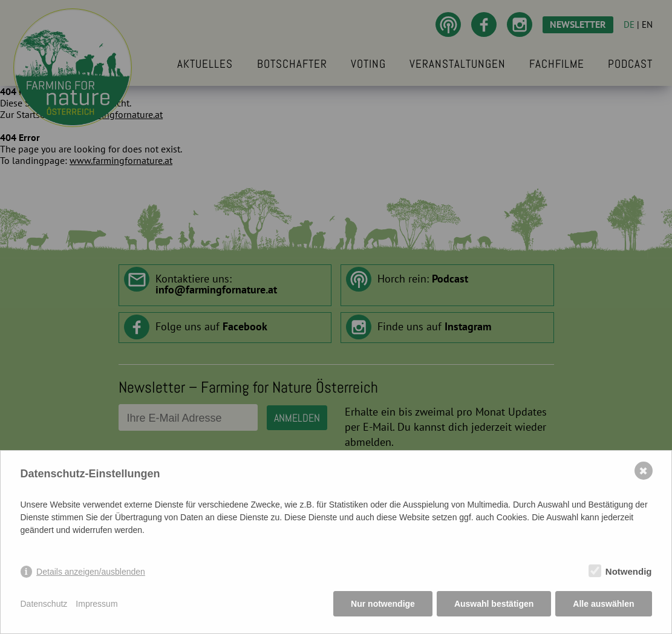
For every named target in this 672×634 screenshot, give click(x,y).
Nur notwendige (383, 604)
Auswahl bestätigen (494, 604)
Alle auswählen (603, 604)
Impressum (96, 604)
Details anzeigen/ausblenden (91, 572)
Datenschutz (44, 604)
